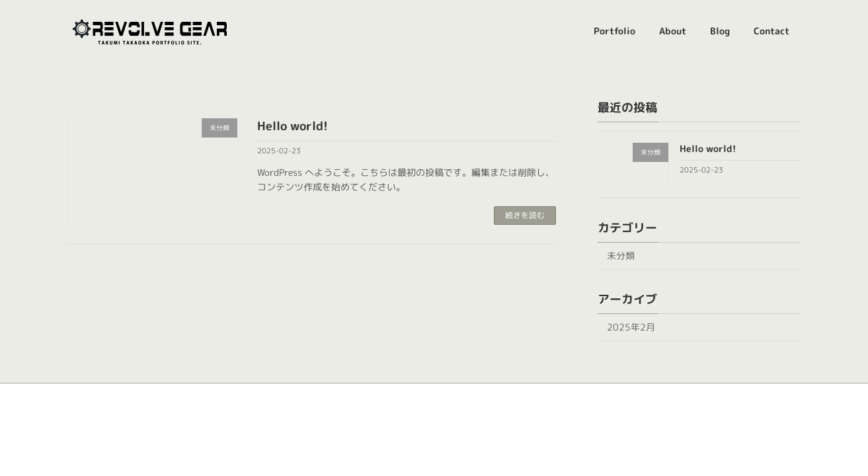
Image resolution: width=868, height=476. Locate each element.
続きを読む (525, 215)
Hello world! (293, 126)
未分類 (621, 256)
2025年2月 (631, 327)
